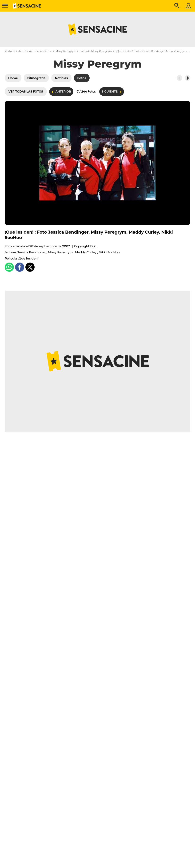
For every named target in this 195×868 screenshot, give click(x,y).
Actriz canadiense (41, 51)
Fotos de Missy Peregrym (96, 51)
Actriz (22, 51)
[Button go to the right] (187, 78)
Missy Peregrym (66, 51)
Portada (10, 51)
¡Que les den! (28, 258)
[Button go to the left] (179, 78)
